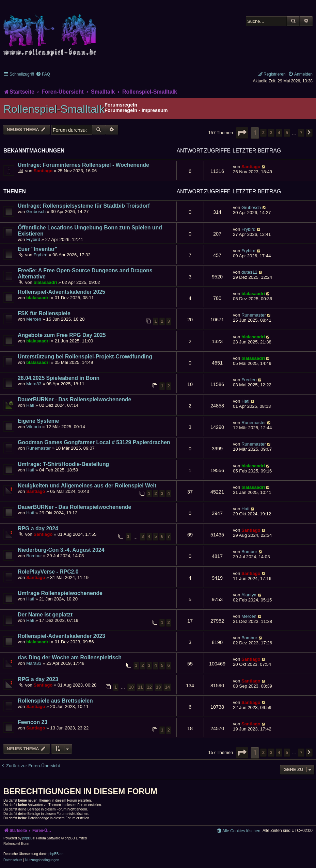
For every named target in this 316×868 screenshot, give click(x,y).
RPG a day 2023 (38, 679)
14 (167, 687)
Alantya (249, 595)
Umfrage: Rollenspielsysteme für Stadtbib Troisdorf (84, 206)
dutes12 (249, 272)
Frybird (33, 239)
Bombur (34, 556)
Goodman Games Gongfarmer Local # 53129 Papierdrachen (94, 442)
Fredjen (249, 380)
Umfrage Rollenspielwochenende (60, 593)
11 (140, 687)
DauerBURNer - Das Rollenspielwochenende (74, 399)
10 (131, 687)
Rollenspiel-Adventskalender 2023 (61, 636)
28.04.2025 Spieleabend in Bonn (59, 378)
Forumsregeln (121, 110)
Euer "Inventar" (37, 249)
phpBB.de (56, 854)
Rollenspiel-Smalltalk (54, 109)
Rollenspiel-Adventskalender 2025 (61, 292)
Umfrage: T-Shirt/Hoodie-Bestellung (63, 464)
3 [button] (271, 133)
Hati (30, 405)
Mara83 (34, 384)
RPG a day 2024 (38, 528)
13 (159, 687)
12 (149, 687)
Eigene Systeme (38, 421)
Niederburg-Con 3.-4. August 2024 (61, 550)
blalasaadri (45, 282)
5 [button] (287, 133)
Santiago (43, 171)
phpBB (28, 838)
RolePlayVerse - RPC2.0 (48, 572)
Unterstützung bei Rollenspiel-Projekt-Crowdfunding (85, 357)
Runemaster (254, 315)
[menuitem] (43, 74)
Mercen (34, 319)
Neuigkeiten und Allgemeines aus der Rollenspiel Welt (87, 486)
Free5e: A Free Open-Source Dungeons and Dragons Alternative (85, 274)
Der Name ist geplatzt (45, 615)
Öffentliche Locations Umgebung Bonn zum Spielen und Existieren (90, 231)
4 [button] (279, 133)
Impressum (155, 110)
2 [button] (263, 133)
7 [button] (301, 133)
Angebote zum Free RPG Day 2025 (62, 335)
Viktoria (34, 427)
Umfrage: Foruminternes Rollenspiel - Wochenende (83, 165)
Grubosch (36, 212)
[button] (242, 133)
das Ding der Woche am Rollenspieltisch (70, 657)
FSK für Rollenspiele (44, 313)
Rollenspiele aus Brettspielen (55, 701)
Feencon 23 (33, 722)
